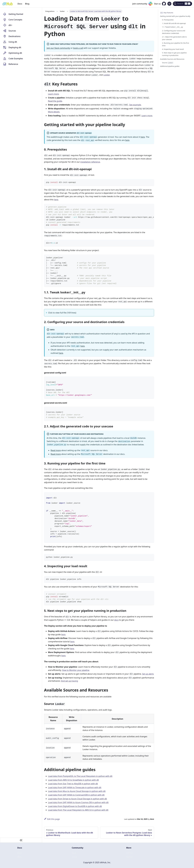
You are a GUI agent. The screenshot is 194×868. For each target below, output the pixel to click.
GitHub (129, 853)
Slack (74, 853)
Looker (106, 75)
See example (135, 105)
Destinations (14, 36)
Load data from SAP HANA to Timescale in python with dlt (75, 787)
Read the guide (55, 101)
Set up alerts (148, 674)
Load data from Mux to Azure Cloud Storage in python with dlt (77, 791)
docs (116, 620)
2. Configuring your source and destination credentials (174, 32)
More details (54, 112)
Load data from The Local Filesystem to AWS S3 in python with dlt (78, 810)
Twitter (129, 857)
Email (74, 857)
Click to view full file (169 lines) (62, 313)
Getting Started (16, 14)
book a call (78, 48)
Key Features (167, 13)
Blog (27, 4)
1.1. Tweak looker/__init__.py (173, 27)
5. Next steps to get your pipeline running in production (174, 54)
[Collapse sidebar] (21, 840)
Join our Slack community (58, 48)
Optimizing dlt (15, 53)
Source (168, 63)
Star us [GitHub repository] (157, 4)
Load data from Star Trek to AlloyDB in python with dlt (73, 784)
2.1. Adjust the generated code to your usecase (174, 38)
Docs (20, 4)
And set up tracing (69, 681)
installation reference (90, 162)
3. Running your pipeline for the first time (176, 44)
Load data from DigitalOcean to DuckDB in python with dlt (75, 806)
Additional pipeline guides (170, 66)
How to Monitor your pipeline (76, 670)
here (143, 137)
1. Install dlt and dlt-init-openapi (174, 23)
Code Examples (16, 59)
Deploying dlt (15, 47)
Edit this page (52, 819)
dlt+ (10, 25)
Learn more (53, 94)
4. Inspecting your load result (173, 49)
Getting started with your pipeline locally (175, 16)
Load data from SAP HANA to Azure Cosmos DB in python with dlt (78, 802)
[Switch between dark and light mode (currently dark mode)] (169, 4)
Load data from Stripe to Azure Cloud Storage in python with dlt (77, 799)
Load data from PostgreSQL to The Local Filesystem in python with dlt (80, 776)
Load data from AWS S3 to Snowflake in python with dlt (73, 780)
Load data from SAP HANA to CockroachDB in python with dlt (76, 795)
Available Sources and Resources (172, 59)
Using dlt (13, 42)
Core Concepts (15, 20)
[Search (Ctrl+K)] (182, 4)
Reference (13, 64)
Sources (12, 31)
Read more (56, 450)
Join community (140, 4)
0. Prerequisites (168, 20)
